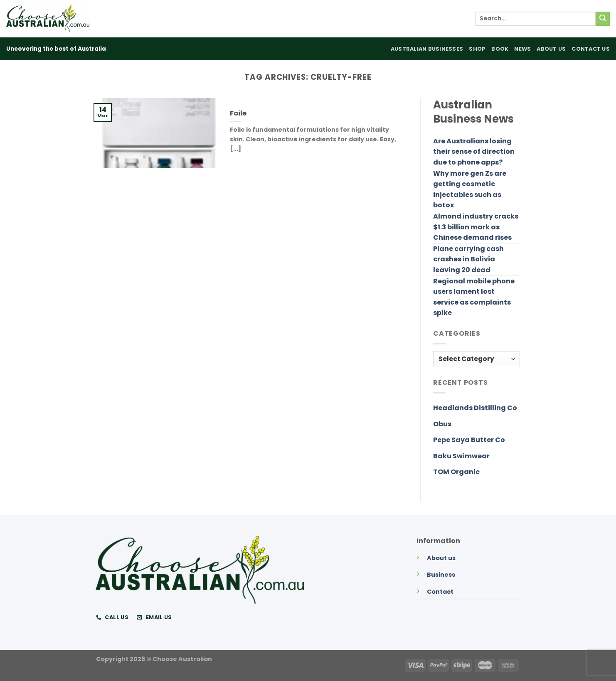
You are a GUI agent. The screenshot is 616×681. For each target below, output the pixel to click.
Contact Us (591, 49)
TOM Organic (456, 472)
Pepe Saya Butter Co (469, 440)
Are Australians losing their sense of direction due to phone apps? (474, 152)
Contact (440, 592)
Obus (442, 424)
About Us (551, 49)
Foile (238, 113)
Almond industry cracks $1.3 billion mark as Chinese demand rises (476, 227)
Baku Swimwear (461, 456)
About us (441, 558)
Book (500, 49)
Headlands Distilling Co (475, 408)
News (522, 49)
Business (441, 575)
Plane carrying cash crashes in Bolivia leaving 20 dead (468, 259)
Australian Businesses (427, 49)
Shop (477, 49)
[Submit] (603, 19)
